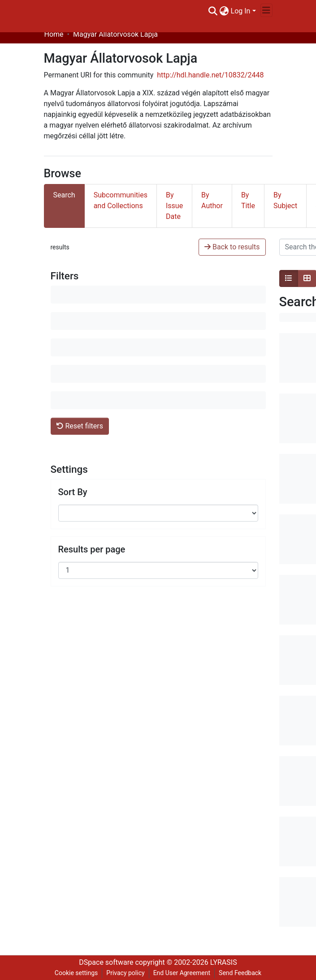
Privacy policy (125, 973)
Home (54, 34)
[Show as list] (289, 278)
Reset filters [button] (80, 426)
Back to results (232, 247)
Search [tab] (64, 195)
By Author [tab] (212, 200)
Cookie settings (76, 973)
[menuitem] (224, 11)
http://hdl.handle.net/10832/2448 (210, 75)
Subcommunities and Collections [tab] (121, 200)
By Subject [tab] (285, 200)
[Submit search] (213, 11)
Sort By (73, 492)
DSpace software (106, 962)
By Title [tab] (248, 200)
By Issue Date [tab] (174, 206)
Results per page (92, 549)
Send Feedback (240, 973)
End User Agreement (182, 973)
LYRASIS (224, 962)
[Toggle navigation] (266, 10)
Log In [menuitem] (241, 11)
